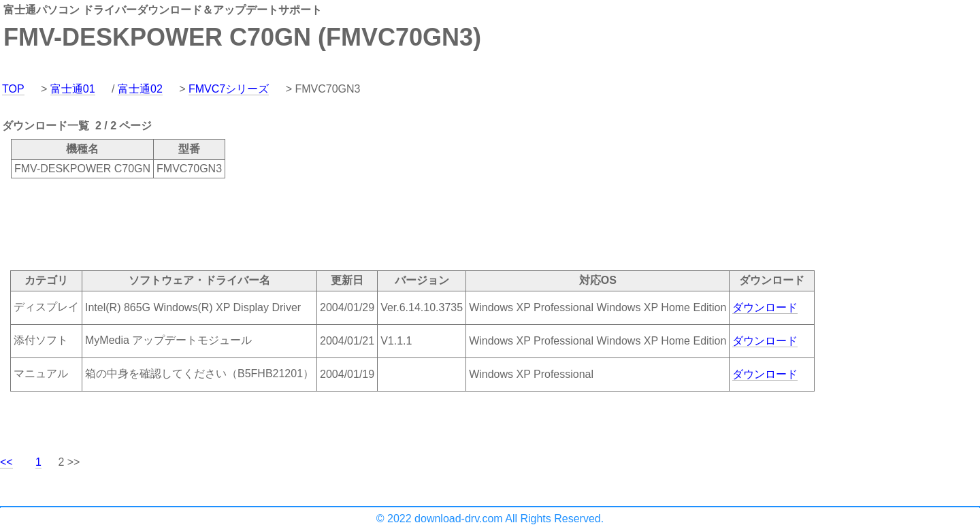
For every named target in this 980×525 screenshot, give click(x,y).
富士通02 (140, 89)
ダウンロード (765, 307)
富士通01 (73, 89)
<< (6, 462)
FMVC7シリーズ (229, 89)
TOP (13, 89)
